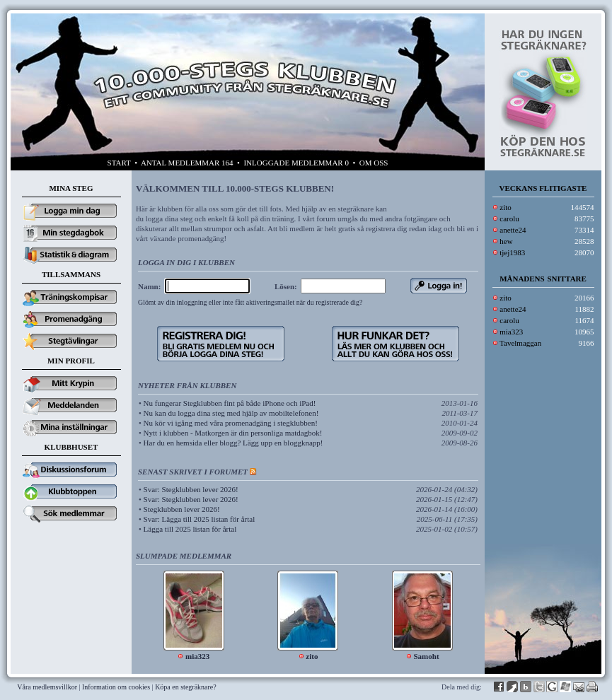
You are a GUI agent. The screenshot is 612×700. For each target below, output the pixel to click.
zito (506, 207)
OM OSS (374, 163)
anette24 (513, 230)
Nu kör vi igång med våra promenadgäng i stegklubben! (231, 423)
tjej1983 (512, 252)
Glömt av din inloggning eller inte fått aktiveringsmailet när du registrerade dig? (250, 302)
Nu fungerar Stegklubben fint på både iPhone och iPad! (230, 403)
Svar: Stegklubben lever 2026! (191, 489)
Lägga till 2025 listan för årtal (190, 529)
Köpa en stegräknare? (186, 687)
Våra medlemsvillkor (47, 687)
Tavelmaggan (520, 343)
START (119, 163)
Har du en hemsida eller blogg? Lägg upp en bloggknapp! (233, 443)
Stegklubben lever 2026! (182, 509)
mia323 (511, 332)
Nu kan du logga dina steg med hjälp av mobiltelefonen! (231, 413)
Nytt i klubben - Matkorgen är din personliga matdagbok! (233, 433)
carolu (509, 218)
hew (506, 241)
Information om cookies (116, 687)
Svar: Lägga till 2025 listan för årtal (200, 519)
